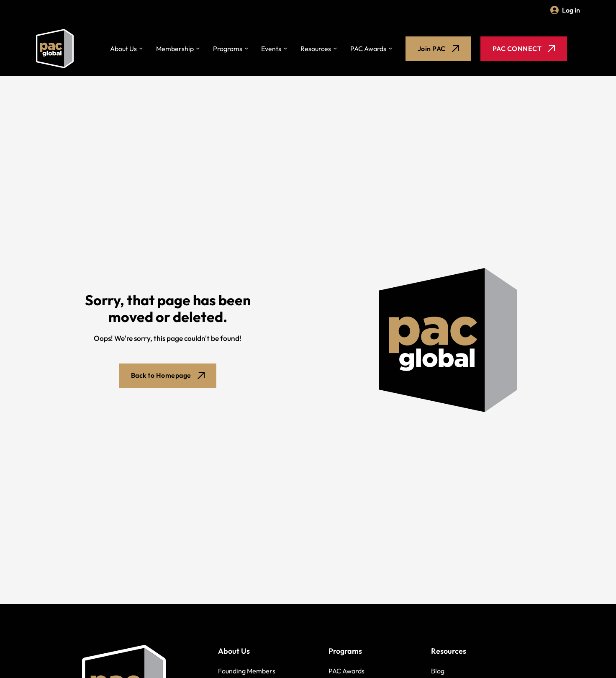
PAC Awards (368, 49)
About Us (123, 49)
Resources (316, 49)
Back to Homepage (168, 377)
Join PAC (438, 49)
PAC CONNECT (524, 49)
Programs (228, 49)
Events (271, 49)
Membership (175, 49)
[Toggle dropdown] (141, 50)
